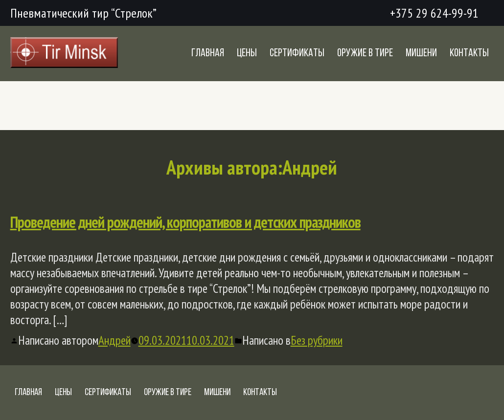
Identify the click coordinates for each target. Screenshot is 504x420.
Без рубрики (317, 340)
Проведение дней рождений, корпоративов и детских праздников (185, 222)
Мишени (421, 54)
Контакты (469, 54)
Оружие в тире (365, 54)
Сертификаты (297, 54)
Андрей (115, 340)
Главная (208, 54)
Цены (247, 54)
